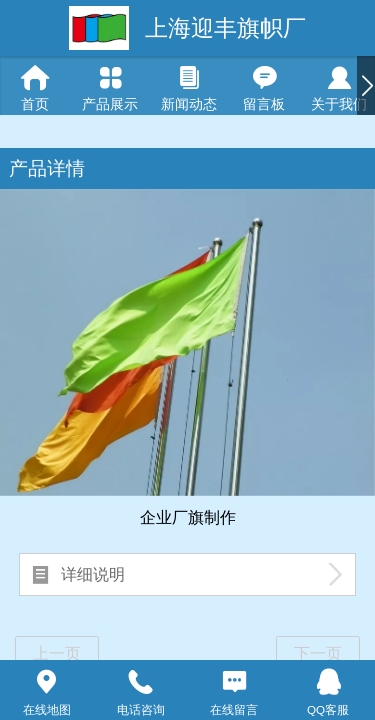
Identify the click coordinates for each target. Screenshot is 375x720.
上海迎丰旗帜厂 (225, 28)
